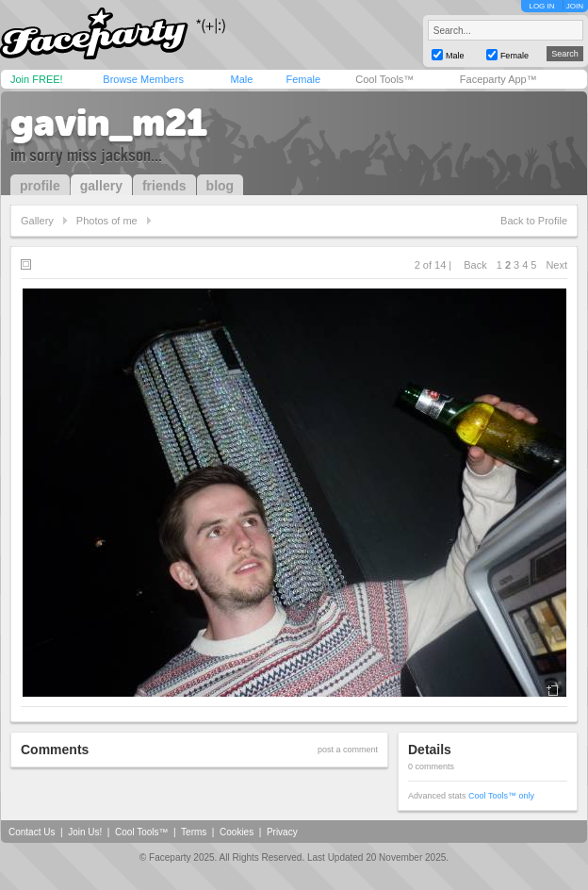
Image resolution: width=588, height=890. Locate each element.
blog (220, 186)
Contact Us (32, 832)
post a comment (348, 750)
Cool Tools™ (384, 79)
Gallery (37, 221)
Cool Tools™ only (501, 796)
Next (556, 265)
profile (40, 186)
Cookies (237, 832)
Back (475, 265)
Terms (194, 832)
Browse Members (143, 79)
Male (241, 79)
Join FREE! (37, 79)
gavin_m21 (109, 123)
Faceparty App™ (498, 79)
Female (303, 79)
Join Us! (85, 832)
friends (164, 186)
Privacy (282, 832)
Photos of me (107, 221)
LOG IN (541, 6)
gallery (101, 186)
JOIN (575, 6)
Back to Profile (534, 221)
